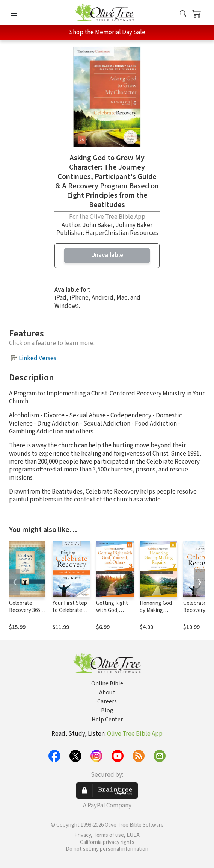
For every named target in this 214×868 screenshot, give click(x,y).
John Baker (98, 225)
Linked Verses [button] (38, 358)
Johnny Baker (134, 225)
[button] (183, 14)
